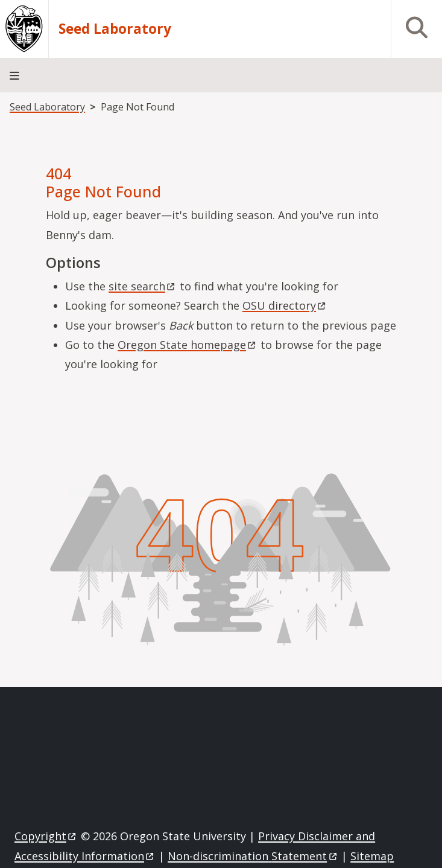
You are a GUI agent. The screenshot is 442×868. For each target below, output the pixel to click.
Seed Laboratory (115, 29)
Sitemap (372, 856)
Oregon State (188, 345)
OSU (285, 305)
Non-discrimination (253, 856)
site (143, 286)
